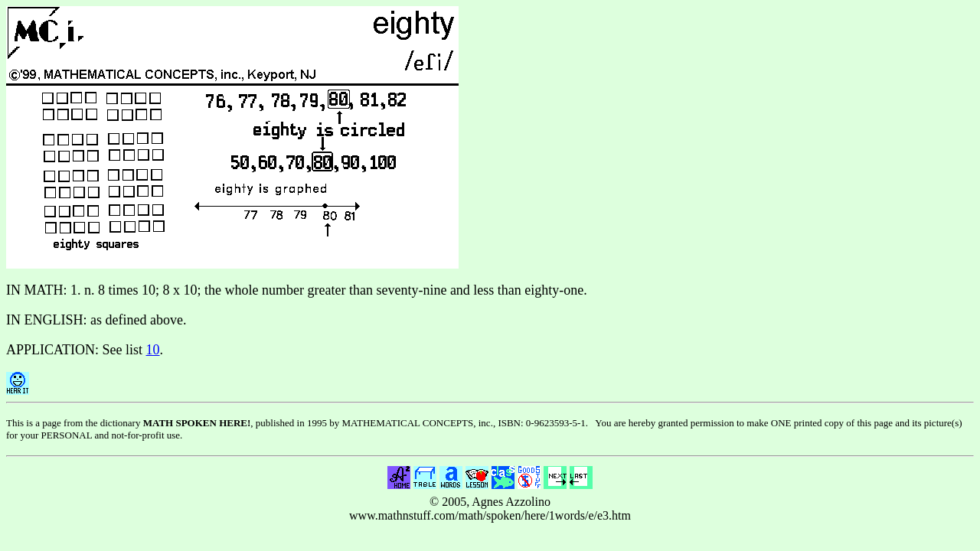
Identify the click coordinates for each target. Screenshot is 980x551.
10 (153, 350)
